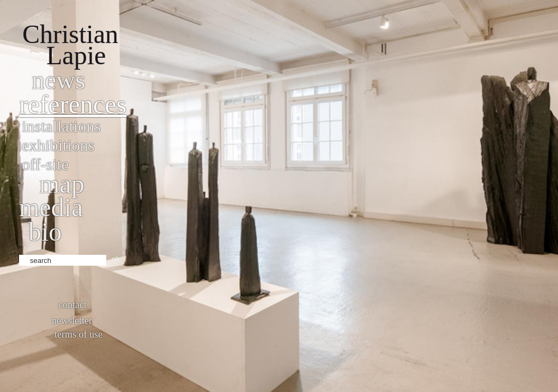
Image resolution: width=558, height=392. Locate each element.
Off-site (45, 164)
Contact (72, 305)
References (73, 104)
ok (116, 259)
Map (62, 184)
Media (51, 207)
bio (45, 232)
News (59, 80)
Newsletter (72, 321)
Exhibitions (58, 145)
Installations (61, 126)
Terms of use (78, 334)
